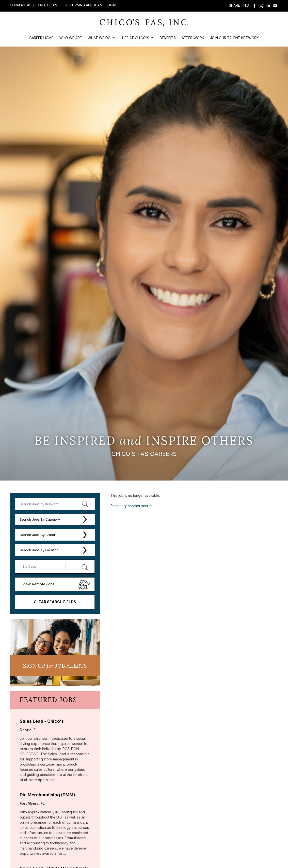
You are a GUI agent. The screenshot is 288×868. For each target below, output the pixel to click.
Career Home (41, 38)
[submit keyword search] (85, 504)
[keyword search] (55, 504)
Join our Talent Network (234, 38)
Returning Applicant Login (91, 5)
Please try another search (131, 506)
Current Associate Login (33, 5)
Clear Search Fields (55, 602)
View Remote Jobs (39, 584)
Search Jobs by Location (39, 550)
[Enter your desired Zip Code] (43, 567)
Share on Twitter (261, 6)
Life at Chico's (136, 38)
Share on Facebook (255, 6)
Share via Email (275, 6)
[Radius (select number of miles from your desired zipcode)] (78, 567)
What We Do (100, 38)
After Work (193, 38)
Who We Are (71, 38)
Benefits (168, 38)
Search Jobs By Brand (37, 535)
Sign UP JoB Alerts (55, 666)
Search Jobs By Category (40, 519)
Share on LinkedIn (268, 6)
